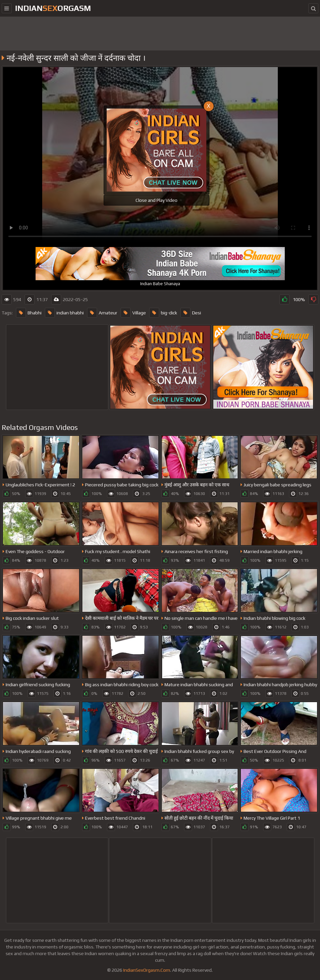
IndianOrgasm (53, 8)
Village (133, 313)
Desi (191, 313)
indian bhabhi (64, 313)
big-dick (163, 313)
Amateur (102, 313)
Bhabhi (29, 313)
